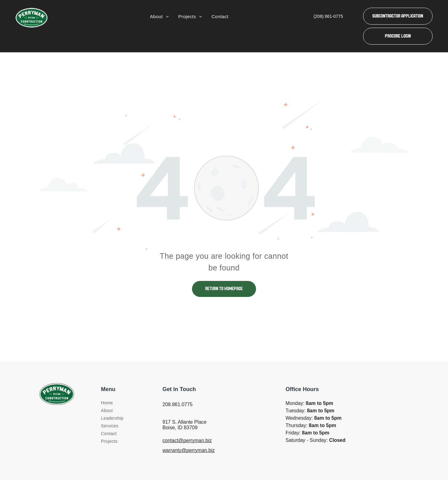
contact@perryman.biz (187, 440)
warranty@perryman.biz (189, 450)
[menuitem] (159, 17)
